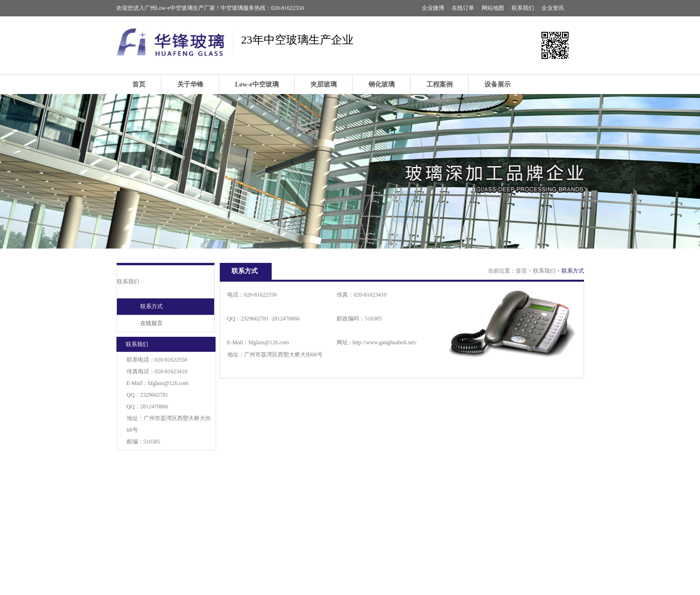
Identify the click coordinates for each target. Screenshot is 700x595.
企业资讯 (553, 8)
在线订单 (463, 8)
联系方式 (152, 306)
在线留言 (152, 323)
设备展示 (498, 84)
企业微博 (433, 8)
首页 (139, 84)
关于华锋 (190, 84)
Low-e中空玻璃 (257, 84)
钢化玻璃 (382, 84)
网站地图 (493, 8)
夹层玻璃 (324, 84)
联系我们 (523, 8)
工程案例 (440, 84)
